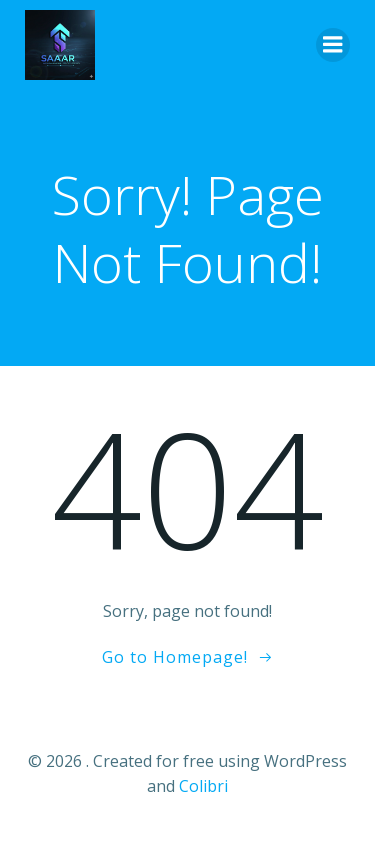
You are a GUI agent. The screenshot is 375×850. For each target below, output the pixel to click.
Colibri (203, 786)
